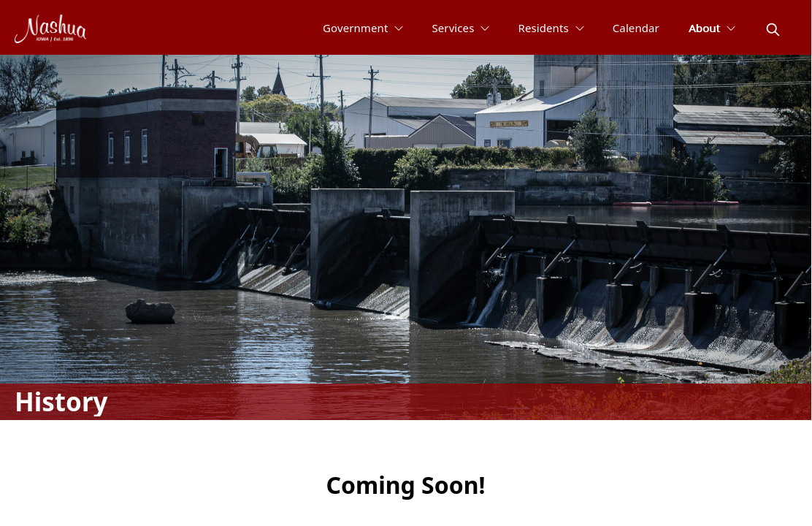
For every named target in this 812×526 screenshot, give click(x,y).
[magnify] (773, 30)
